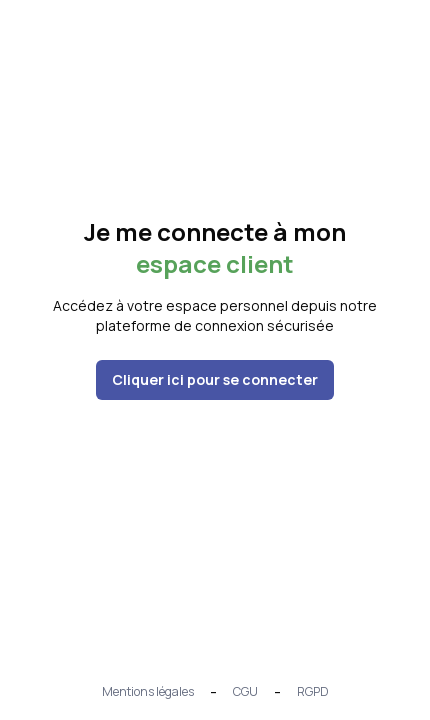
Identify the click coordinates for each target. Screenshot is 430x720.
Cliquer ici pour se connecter (215, 379)
